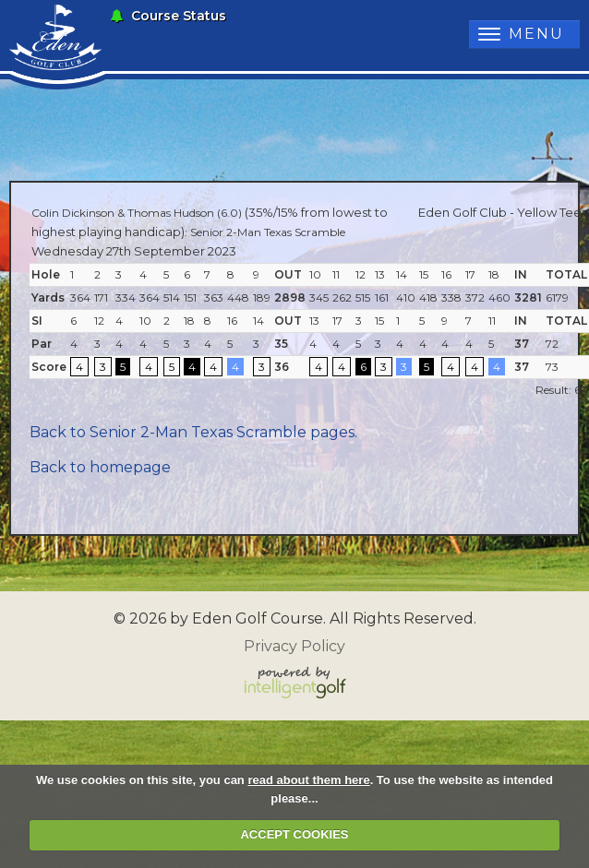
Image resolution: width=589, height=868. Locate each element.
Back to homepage (100, 467)
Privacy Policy (294, 646)
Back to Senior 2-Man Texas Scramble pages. (193, 432)
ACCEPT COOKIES (294, 834)
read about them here (308, 780)
